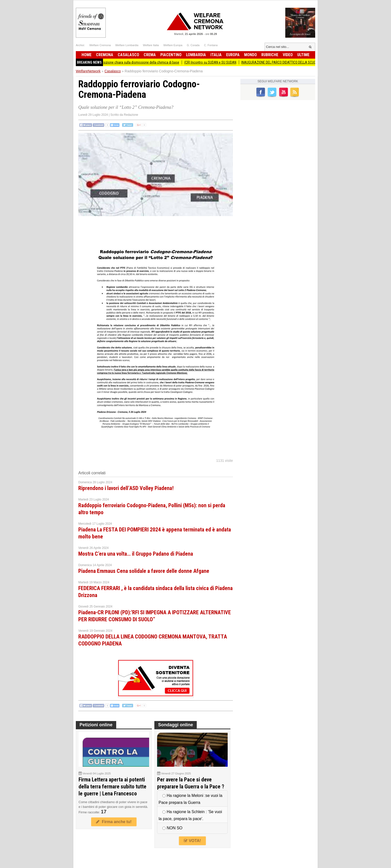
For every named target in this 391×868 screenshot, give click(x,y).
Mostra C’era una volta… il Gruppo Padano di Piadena (136, 554)
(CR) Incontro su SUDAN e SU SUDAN (217, 62)
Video (288, 55)
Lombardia (196, 55)
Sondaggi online (176, 725)
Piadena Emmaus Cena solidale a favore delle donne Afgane (144, 571)
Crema (150, 55)
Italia (216, 55)
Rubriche (270, 55)
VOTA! (192, 841)
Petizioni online (96, 725)
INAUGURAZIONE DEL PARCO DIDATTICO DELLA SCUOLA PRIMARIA (295, 62)
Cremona (105, 55)
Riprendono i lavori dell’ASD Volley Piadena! (126, 488)
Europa (233, 55)
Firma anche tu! (114, 822)
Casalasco (128, 55)
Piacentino (171, 55)
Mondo (250, 55)
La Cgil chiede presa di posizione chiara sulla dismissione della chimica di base (130, 62)
